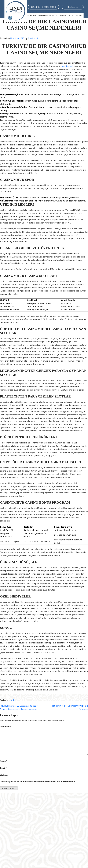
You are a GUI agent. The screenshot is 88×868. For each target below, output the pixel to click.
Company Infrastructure (47, 15)
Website (4, 775)
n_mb (12, 700)
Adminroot (33, 38)
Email (3, 768)
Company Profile (30, 15)
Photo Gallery (77, 15)
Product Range (64, 15)
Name (4, 761)
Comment (5, 727)
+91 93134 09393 (48, 7)
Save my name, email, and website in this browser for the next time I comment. (39, 781)
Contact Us (73, 7)
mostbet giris (68, 66)
